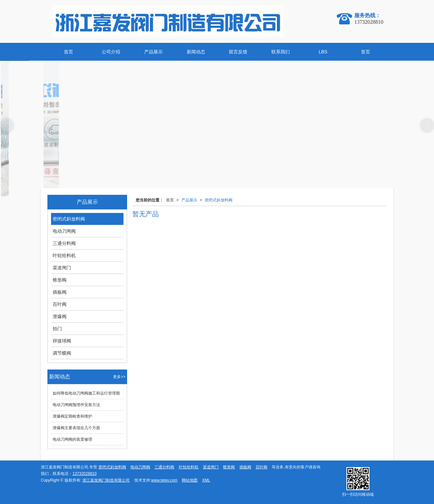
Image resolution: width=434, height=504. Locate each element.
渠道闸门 (62, 268)
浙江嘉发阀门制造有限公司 (106, 480)
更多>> (119, 377)
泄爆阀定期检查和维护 (72, 416)
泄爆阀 (60, 316)
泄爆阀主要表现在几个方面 (76, 428)
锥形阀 (60, 280)
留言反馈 (238, 52)
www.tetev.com (164, 480)
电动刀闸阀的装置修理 (72, 439)
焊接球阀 (62, 341)
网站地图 (190, 480)
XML (206, 480)
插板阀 (60, 292)
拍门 (57, 329)
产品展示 (153, 52)
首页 (68, 52)
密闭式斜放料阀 (219, 200)
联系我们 (281, 52)
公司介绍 (111, 52)
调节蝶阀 (62, 353)
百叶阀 (60, 304)
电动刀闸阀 (64, 231)
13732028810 (84, 474)
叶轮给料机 (64, 255)
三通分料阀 (64, 243)
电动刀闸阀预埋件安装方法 (76, 405)
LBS (323, 52)
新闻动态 (196, 52)
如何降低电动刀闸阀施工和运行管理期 (86, 393)
